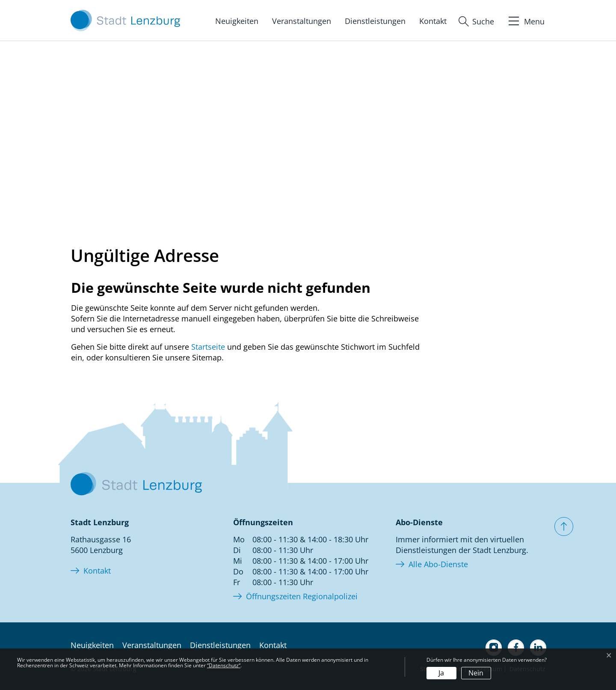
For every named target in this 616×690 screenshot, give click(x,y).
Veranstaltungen (302, 21)
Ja (441, 673)
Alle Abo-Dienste (438, 564)
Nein (476, 673)
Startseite (208, 347)
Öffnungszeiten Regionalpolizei (302, 596)
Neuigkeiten (237, 21)
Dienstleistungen (375, 21)
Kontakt (433, 21)
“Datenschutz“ (224, 665)
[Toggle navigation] (526, 20)
